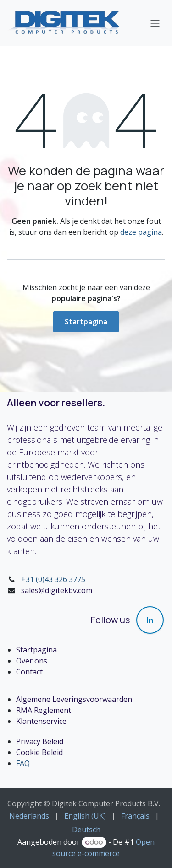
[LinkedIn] (150, 620)
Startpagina (86, 322)
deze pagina (141, 232)
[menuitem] (29, 816)
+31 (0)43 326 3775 (53, 579)
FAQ (23, 763)
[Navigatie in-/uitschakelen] (155, 23)
